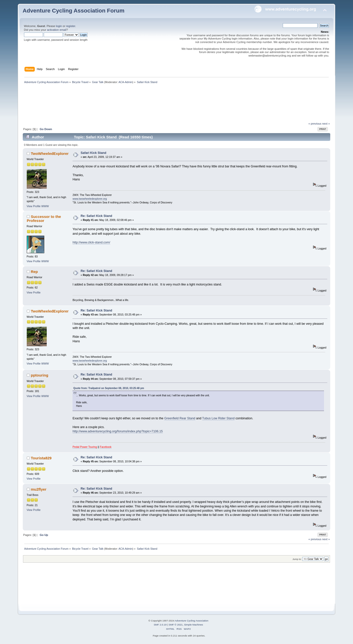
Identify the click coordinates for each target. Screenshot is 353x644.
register (71, 26)
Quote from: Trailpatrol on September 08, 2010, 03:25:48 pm (109, 388)
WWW (45, 206)
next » (326, 124)
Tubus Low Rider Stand (218, 418)
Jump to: (297, 559)
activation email (57, 30)
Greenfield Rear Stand (180, 418)
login (59, 26)
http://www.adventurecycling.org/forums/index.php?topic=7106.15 (118, 431)
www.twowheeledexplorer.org (90, 199)
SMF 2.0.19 (160, 625)
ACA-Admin (125, 82)
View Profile (34, 206)
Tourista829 (41, 458)
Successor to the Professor (44, 219)
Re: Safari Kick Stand (96, 216)
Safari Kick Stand (94, 153)
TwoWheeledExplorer (50, 153)
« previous (315, 124)
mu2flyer (38, 489)
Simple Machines (193, 625)
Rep (34, 272)
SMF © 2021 (176, 625)
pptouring (39, 375)
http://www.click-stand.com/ (91, 242)
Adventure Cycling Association (191, 621)
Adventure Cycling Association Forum (74, 11)
